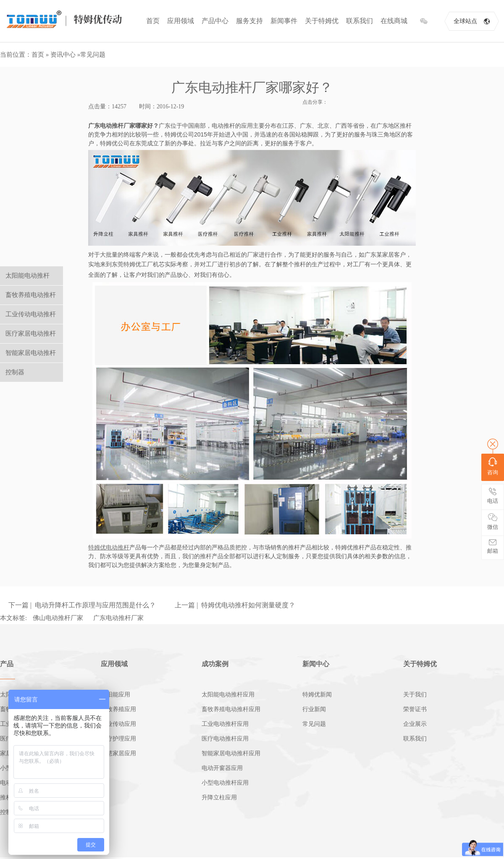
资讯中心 (63, 55)
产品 (7, 664)
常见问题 (93, 55)
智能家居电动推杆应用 (231, 753)
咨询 (493, 466)
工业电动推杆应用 (225, 724)
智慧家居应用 (118, 753)
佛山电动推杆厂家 (58, 618)
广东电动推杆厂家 (118, 618)
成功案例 (215, 664)
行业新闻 (314, 709)
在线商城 (394, 21)
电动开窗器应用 (222, 768)
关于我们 (415, 695)
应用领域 (181, 21)
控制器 (15, 372)
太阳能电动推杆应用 (228, 695)
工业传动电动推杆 (31, 314)
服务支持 (249, 21)
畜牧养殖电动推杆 (31, 295)
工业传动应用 (118, 724)
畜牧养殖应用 (118, 709)
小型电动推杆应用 (225, 783)
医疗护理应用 (118, 739)
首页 (153, 21)
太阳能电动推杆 (28, 276)
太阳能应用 (115, 695)
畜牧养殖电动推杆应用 (231, 709)
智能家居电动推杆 (31, 353)
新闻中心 (316, 664)
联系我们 (360, 21)
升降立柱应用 (219, 797)
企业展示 (415, 724)
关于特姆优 (322, 21)
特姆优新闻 (317, 695)
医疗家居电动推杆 (31, 334)
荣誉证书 (415, 709)
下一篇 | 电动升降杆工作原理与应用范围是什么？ (82, 605)
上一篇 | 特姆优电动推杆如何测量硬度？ (235, 605)
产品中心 (215, 21)
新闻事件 (284, 21)
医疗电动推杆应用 (225, 739)
